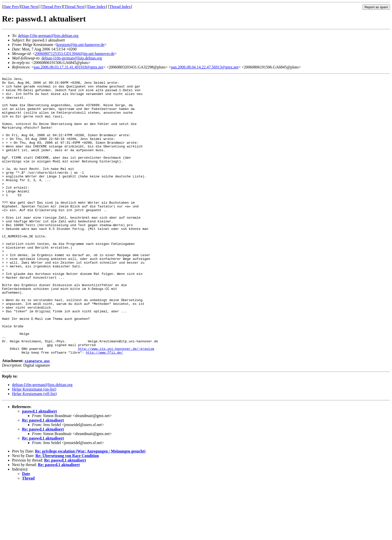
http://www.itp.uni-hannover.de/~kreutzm (116, 403)
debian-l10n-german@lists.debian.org (48, 36)
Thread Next (74, 7)
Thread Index (120, 7)
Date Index (97, 7)
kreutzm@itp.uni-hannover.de (80, 45)
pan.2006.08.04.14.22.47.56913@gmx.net (205, 67)
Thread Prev (52, 7)
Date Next (30, 7)
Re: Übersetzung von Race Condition (67, 511)
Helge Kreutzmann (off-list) (34, 449)
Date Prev (11, 7)
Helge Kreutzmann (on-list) (34, 445)
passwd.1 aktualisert (39, 467)
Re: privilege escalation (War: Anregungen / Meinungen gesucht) (90, 507)
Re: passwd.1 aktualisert (43, 476)
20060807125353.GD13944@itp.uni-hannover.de (74, 54)
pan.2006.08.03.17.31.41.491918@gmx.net (68, 67)
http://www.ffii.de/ (104, 408)
